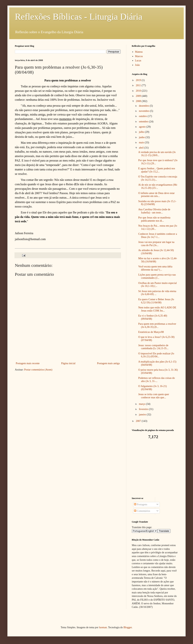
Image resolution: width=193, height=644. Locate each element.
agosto (143, 127)
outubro (143, 116)
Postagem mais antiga (108, 363)
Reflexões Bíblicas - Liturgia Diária (79, 17)
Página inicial (68, 363)
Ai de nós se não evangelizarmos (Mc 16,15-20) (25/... (158, 186)
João (138, 65)
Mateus (139, 52)
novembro (144, 111)
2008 (139, 101)
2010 (139, 91)
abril (142, 148)
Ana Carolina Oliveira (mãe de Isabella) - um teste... (154, 211)
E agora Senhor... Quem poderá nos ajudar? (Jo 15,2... (157, 170)
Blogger (127, 627)
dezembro (144, 106)
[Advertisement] (155, 468)
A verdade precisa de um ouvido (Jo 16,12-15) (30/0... (157, 154)
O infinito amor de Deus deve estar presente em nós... (156, 195)
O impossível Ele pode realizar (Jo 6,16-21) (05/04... (156, 355)
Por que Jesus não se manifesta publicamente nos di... (154, 219)
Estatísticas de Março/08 (151, 332)
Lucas (138, 61)
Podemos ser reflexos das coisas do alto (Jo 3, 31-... (157, 380)
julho (142, 132)
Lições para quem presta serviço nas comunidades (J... (157, 276)
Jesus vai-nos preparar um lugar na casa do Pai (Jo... (156, 244)
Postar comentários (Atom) (38, 370)
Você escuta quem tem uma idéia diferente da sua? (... (155, 268)
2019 (139, 80)
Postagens (141, 504)
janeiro (143, 415)
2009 (139, 96)
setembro (144, 122)
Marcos (139, 56)
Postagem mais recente (28, 363)
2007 (139, 421)
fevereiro (144, 409)
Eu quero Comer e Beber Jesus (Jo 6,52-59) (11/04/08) (156, 301)
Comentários (142, 511)
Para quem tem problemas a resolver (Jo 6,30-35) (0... (157, 325)
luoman (103, 627)
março (142, 404)
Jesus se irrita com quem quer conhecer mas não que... (154, 396)
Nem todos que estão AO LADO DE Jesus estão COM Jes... (157, 309)
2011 (139, 85)
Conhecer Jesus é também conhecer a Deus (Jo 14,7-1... (158, 235)
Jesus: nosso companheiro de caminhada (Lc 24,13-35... (153, 347)
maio (142, 143)
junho (142, 137)
